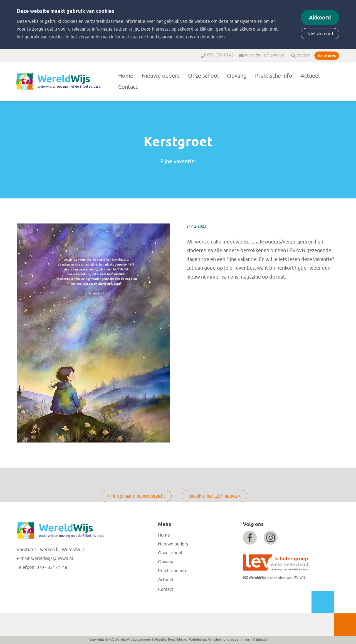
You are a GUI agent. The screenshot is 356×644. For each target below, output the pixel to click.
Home (126, 76)
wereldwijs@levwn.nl (265, 55)
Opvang (237, 76)
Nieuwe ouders (161, 76)
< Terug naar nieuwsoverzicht (136, 496)
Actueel (310, 76)
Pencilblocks (177, 640)
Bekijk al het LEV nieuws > (215, 496)
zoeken (304, 55)
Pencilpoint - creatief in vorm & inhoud (237, 640)
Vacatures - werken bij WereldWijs (51, 550)
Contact (128, 87)
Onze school (203, 76)
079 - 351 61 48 (220, 55)
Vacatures (327, 56)
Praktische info (274, 76)
